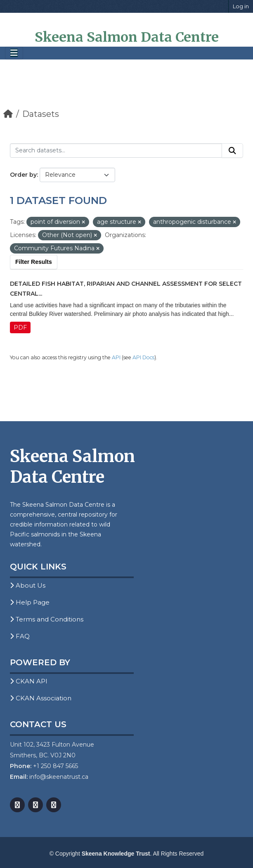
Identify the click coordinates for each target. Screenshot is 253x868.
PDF (20, 327)
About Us (28, 585)
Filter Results (34, 262)
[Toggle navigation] (14, 53)
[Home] (8, 114)
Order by (23, 175)
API (116, 357)
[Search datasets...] (116, 151)
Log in (241, 6)
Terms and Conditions (47, 619)
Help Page (30, 602)
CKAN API (29, 681)
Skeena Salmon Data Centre (127, 37)
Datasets (41, 114)
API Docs (143, 357)
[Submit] (232, 151)
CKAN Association (41, 698)
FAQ (20, 636)
